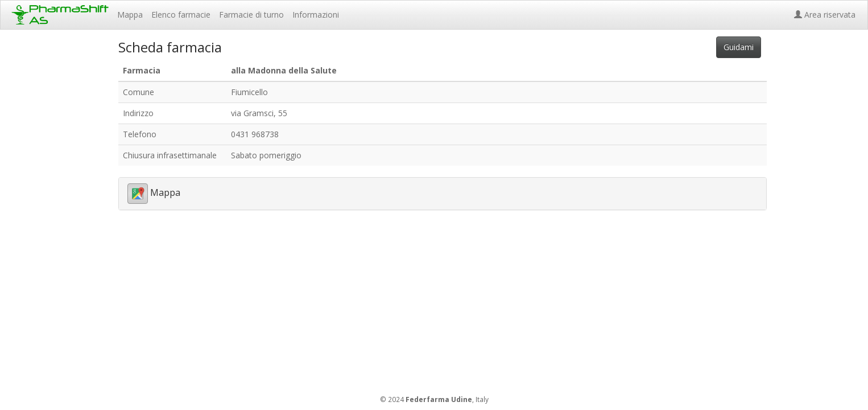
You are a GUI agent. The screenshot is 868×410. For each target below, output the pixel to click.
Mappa (130, 15)
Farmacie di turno (251, 15)
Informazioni (316, 15)
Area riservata (827, 15)
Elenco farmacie (181, 15)
